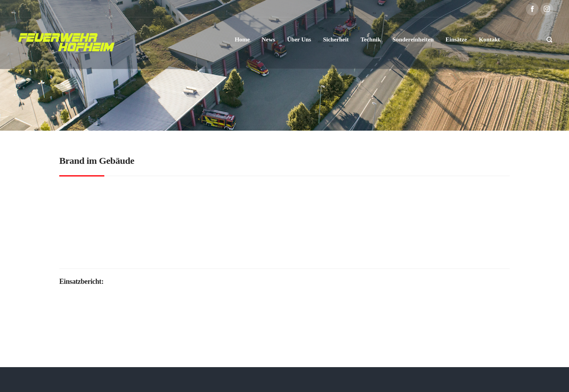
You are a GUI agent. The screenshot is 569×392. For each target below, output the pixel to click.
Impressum (346, 379)
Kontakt (376, 379)
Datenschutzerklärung (295, 379)
